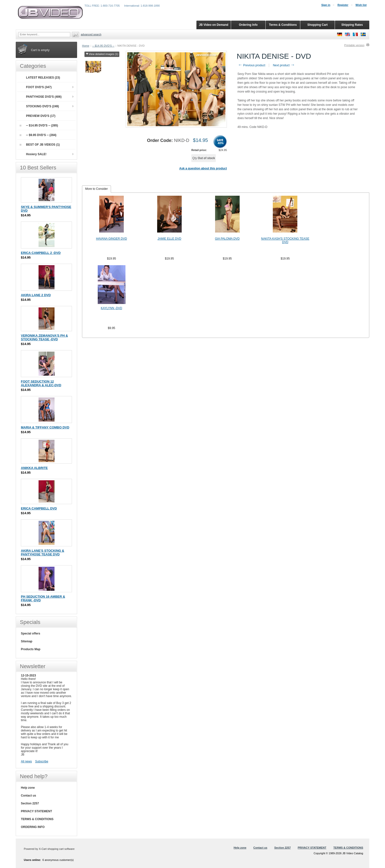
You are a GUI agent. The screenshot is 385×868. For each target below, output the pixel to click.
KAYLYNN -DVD (112, 308)
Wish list (361, 5)
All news (26, 761)
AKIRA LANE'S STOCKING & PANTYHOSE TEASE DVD (42, 552)
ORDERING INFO (33, 827)
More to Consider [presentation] (96, 189)
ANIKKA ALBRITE (34, 468)
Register (343, 5)
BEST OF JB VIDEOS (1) (40, 145)
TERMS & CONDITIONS (37, 819)
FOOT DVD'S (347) (39, 87)
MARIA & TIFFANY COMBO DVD (45, 427)
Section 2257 (30, 803)
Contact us (28, 796)
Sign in (326, 5)
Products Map (31, 649)
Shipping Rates (352, 25)
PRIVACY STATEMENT (36, 811)
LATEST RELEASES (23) (43, 78)
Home (86, 46)
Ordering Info (248, 25)
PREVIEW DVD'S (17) (41, 116)
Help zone (28, 788)
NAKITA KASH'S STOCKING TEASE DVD (285, 240)
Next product (284, 65)
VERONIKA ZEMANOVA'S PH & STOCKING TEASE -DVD (44, 337)
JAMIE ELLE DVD (169, 239)
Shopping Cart (318, 25)
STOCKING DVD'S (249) (42, 106)
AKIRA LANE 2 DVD (36, 295)
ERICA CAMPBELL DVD (39, 508)
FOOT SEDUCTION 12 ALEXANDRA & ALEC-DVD (41, 383)
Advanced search (91, 34)
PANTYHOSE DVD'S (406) (44, 97)
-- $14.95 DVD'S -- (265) (39, 125)
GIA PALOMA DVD (227, 239)
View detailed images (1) (102, 54)
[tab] (96, 189)
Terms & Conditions (283, 25)
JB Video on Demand (214, 25)
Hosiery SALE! (36, 154)
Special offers (31, 634)
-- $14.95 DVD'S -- (103, 46)
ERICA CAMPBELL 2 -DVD (41, 253)
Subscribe (42, 761)
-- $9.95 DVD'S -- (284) (38, 135)
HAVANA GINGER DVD (111, 239)
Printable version (354, 45)
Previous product (252, 65)
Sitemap (27, 641)
